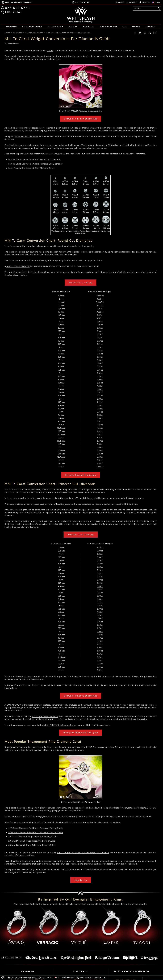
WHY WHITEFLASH (108, 26)
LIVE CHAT (14, 12)
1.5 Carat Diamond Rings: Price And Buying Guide (33, 836)
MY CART (146, 3)
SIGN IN (121, 3)
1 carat (40, 747)
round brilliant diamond (18, 266)
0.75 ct (100, 370)
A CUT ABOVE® (13, 705)
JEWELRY (73, 26)
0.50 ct (100, 360)
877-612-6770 (17, 8)
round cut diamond (29, 252)
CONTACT (150, 26)
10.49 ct (100, 467)
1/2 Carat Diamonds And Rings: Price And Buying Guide (36, 828)
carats (50, 50)
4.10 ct (100, 641)
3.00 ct (100, 415)
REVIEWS (136, 26)
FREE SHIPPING (19, 3)
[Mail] (155, 33)
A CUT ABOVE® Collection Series (60, 725)
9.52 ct (100, 670)
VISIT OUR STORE (82, 3)
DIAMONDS (11, 26)
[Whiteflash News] (150, 33)
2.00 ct (100, 399)
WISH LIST (133, 3)
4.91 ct (100, 438)
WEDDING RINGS (55, 26)
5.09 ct (100, 648)
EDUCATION (88, 26)
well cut (130, 131)
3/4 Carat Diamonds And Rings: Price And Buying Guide (36, 832)
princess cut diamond (19, 489)
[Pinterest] (145, 33)
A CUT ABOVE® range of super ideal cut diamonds (83, 852)
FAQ (124, 26)
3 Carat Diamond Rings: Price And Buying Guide (32, 845)
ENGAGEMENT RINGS (32, 26)
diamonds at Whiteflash (107, 145)
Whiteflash (18, 861)
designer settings (26, 855)
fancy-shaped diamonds (27, 136)
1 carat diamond (17, 808)
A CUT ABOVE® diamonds (45, 716)
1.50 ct (100, 389)
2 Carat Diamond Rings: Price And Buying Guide (32, 841)
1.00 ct (100, 380)
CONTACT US (81, 971)
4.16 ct (100, 428)
